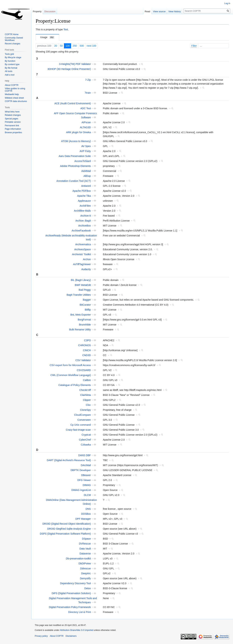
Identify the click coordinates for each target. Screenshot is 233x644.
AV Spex (86, 146)
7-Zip (88, 80)
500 (82, 46)
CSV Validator (83, 360)
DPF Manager (83, 519)
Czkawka (86, 445)
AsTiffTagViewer (82, 264)
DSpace (86, 539)
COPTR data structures (16, 101)
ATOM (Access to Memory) (76, 141)
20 (56, 46)
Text (66, 29)
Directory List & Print (80, 612)
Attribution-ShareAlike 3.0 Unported (76, 630)
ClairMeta (86, 395)
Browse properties (13, 132)
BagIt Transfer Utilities (79, 295)
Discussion (50, 11)
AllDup (87, 176)
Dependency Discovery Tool (75, 583)
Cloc (88, 405)
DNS (88, 509)
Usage (47, 37)
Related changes (13, 115)
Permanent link (12, 126)
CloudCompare (82, 415)
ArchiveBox (85, 226)
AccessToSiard (83, 161)
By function (10, 61)
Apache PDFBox (82, 191)
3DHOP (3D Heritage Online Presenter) (69, 69)
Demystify (85, 578)
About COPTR (12, 85)
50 (61, 46)
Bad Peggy (85, 290)
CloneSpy (85, 410)
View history (175, 11)
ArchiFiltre (85, 206)
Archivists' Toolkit (82, 254)
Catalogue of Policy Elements (75, 385)
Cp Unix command (81, 425)
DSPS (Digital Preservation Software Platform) (65, 534)
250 (75, 46)
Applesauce (84, 201)
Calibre (87, 380)
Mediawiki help (12, 94)
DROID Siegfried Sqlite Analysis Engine (69, 529)
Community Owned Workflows (14, 39)
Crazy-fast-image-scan (78, 430)
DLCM (87, 495)
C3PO (87, 340)
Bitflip (88, 310)
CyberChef (85, 440)
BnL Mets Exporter (81, 315)
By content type (12, 64)
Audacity (86, 269)
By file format (11, 68)
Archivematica (83, 244)
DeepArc (86, 573)
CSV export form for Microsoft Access (70, 365)
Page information (13, 129)
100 (68, 46)
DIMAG (87, 485)
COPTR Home (12, 34)
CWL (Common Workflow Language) (71, 375)
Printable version (13, 122)
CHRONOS (85, 345)
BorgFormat (84, 320)
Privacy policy (41, 636)
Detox (88, 588)
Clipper (87, 400)
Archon (87, 259)
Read (148, 11)
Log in (227, 3)
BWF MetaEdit (83, 285)
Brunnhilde (85, 325)
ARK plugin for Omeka (78, 132)
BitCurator (85, 305)
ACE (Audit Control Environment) (73, 103)
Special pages (11, 119)
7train (88, 93)
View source (159, 11)
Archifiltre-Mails (82, 211)
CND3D (86, 355)
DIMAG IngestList (81, 490)
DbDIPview (85, 563)
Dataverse (85, 554)
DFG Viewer (84, 480)
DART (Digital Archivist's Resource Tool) (69, 460)
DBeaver (86, 475)
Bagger (87, 300)
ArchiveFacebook (81, 231)
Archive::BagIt (83, 221)
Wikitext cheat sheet (14, 98)
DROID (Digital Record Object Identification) (67, 524)
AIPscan (86, 122)
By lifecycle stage (13, 57)
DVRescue (85, 544)
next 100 (91, 46)
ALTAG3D (85, 127)
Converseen (84, 420)
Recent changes (12, 44)
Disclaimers (71, 636)
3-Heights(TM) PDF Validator (75, 64)
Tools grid (9, 54)
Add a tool (10, 75)
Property (37, 11)
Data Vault (85, 549)
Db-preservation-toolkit (78, 559)
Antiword (86, 186)
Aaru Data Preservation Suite (75, 156)
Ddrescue (86, 568)
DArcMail (86, 465)
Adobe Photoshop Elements (75, 166)
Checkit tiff (85, 390)
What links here (12, 112)
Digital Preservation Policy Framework (70, 607)
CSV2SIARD (84, 370)
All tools (9, 71)
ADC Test (86, 108)
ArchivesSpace (82, 249)
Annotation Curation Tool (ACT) (74, 181)
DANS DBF (85, 455)
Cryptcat (86, 435)
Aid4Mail (86, 171)
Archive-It (85, 216)
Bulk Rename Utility (80, 330)
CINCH (87, 350)
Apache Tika (84, 196)
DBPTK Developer (81, 470)
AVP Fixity (85, 151)
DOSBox (86, 514)
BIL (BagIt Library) (81, 280)
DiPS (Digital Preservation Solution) (71, 593)
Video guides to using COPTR (15, 90)
